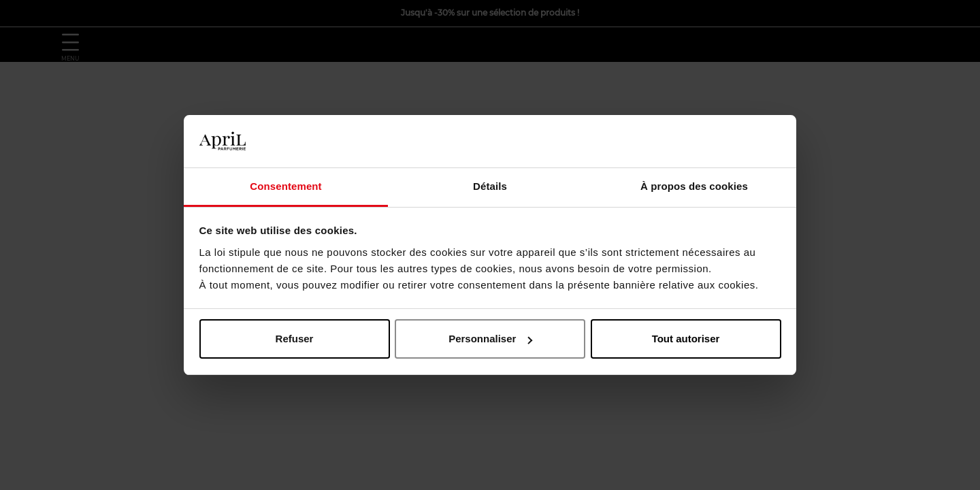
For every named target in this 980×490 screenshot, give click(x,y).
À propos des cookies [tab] (694, 186)
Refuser (295, 339)
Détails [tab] (490, 186)
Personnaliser (490, 339)
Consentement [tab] (285, 186)
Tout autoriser (686, 339)
